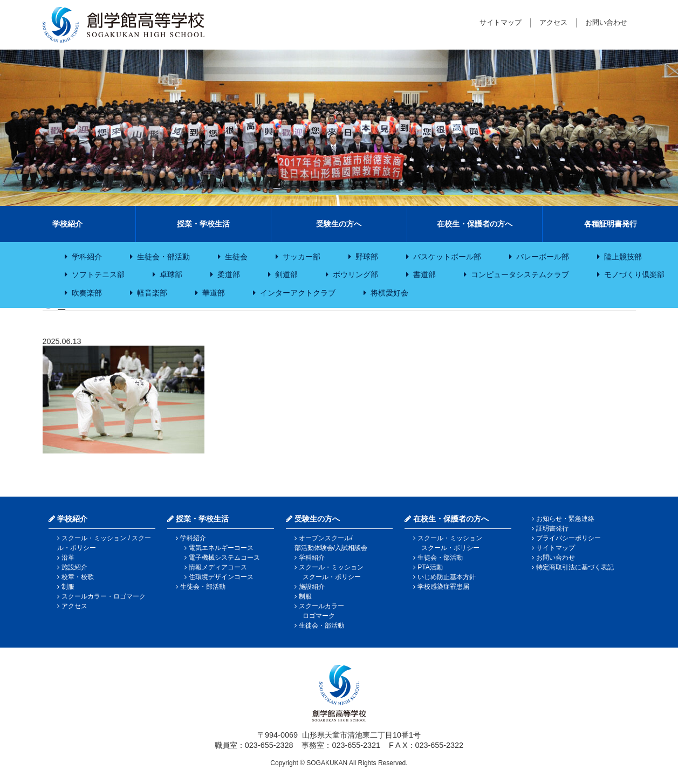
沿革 (68, 558)
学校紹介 (67, 224)
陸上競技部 (623, 257)
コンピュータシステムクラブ (520, 274)
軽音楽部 (152, 293)
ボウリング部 (355, 274)
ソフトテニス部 (98, 274)
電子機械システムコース (224, 558)
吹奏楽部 (87, 293)
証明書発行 (552, 528)
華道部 (214, 293)
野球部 (367, 257)
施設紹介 (74, 567)
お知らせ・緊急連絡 (565, 519)
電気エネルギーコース (221, 548)
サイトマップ (501, 22)
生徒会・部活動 (163, 257)
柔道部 (229, 274)
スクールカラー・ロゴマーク (104, 596)
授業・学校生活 (203, 224)
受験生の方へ (339, 224)
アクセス (553, 22)
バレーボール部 (543, 257)
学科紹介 (87, 257)
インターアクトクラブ (298, 293)
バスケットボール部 (447, 257)
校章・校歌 (78, 577)
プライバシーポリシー (569, 538)
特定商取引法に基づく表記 (575, 567)
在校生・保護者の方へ (475, 224)
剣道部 (286, 274)
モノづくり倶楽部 (634, 274)
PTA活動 (430, 567)
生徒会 (236, 257)
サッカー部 (302, 257)
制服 (68, 587)
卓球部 (171, 274)
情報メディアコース (218, 567)
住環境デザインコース (221, 577)
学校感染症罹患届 (443, 587)
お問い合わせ (606, 22)
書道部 (424, 274)
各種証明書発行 (611, 224)
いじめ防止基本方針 (447, 577)
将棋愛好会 (389, 293)
